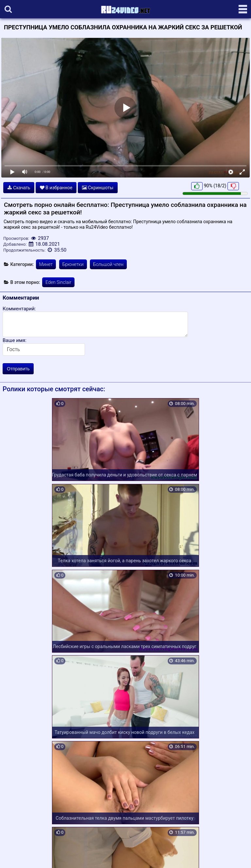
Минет (46, 264)
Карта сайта (15, 855)
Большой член (108, 264)
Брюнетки (73, 264)
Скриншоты (98, 188)
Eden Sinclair (58, 282)
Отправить (18, 369)
